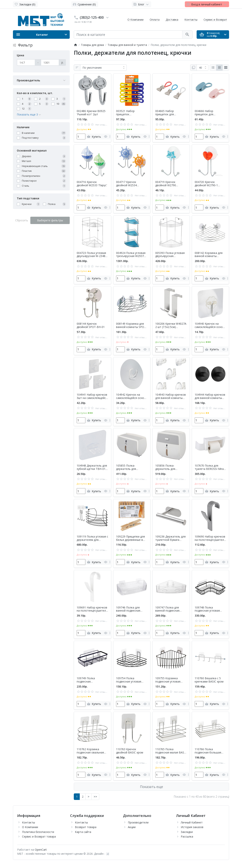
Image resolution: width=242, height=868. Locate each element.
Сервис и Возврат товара (39, 836)
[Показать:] (203, 68)
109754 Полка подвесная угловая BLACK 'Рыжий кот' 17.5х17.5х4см (129, 680)
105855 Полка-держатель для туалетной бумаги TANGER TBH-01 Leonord (128, 467)
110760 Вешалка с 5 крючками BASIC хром (209, 680)
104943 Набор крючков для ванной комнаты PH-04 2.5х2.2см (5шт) (171, 396)
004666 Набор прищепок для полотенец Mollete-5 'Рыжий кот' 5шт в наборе (208, 113)
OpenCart (41, 850)
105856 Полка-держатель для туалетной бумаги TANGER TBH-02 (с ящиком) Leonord (167, 467)
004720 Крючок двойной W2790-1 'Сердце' (206, 184)
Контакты (191, 20)
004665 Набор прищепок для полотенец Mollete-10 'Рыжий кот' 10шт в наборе (170, 113)
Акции (132, 827)
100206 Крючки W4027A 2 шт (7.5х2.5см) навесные (171, 325)
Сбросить (22, 220)
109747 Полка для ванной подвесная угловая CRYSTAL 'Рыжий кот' (167, 609)
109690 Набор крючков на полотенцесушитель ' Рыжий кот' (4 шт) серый (210, 538)
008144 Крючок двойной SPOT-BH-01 (91, 325)
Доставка (172, 20)
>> (95, 797)
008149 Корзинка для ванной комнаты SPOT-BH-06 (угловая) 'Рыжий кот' (132, 325)
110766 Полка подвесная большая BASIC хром (208, 751)
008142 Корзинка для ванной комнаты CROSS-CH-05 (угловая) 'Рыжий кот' (210, 255)
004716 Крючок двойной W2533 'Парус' (92, 184)
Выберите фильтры (50, 220)
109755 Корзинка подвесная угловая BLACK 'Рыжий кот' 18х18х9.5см (168, 680)
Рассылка (187, 836)
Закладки (187, 832)
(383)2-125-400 (92, 17)
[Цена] (26, 62)
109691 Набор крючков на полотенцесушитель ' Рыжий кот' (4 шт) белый (92, 609)
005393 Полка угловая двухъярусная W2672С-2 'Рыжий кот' (170, 255)
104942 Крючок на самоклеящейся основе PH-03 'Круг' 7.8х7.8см (132, 396)
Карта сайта (83, 832)
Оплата (155, 20)
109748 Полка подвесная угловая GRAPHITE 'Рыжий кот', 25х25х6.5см (210, 609)
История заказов (192, 827)
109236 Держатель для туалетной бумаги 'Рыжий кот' (170, 538)
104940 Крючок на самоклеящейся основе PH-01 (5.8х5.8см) (210, 325)
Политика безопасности (38, 832)
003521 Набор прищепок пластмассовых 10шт (130, 113)
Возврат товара (86, 827)
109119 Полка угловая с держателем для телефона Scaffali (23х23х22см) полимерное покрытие (92, 538)
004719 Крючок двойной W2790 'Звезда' (166, 184)
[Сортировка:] (103, 68)
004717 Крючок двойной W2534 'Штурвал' (126, 184)
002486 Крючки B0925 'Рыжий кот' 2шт (91, 113)
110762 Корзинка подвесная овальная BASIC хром (90, 751)
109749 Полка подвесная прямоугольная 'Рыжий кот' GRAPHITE (92, 680)
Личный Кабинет (192, 822)
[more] (110, 137)
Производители (138, 822)
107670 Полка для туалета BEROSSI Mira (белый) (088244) (209, 467)
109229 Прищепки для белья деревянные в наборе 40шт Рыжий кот (130, 538)
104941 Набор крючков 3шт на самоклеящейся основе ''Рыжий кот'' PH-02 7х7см (92, 396)
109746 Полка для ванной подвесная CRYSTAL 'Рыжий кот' (130, 609)
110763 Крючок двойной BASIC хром (130, 751)
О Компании (135, 20)
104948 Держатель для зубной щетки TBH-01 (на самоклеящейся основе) (92, 467)
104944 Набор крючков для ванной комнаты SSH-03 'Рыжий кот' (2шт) (210, 396)
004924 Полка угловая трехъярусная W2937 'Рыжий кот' (131, 255)
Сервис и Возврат (215, 20)
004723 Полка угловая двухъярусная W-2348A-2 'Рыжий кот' (92, 255)
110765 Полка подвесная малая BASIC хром (171, 751)
